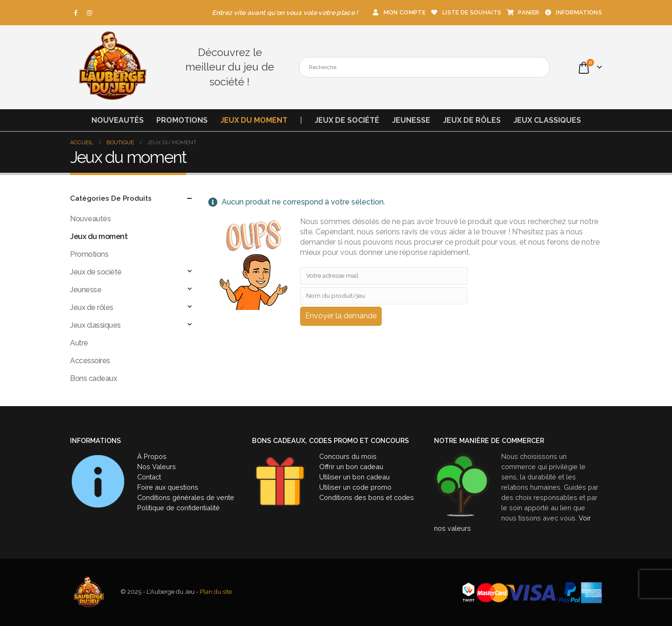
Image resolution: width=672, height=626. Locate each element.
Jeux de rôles (472, 120)
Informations (573, 12)
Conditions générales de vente (186, 497)
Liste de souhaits (466, 12)
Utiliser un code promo (355, 487)
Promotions (182, 120)
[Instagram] (90, 13)
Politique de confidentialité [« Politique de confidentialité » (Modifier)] (178, 508)
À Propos (152, 456)
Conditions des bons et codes (367, 497)
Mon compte (399, 12)
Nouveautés (118, 120)
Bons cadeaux (93, 378)
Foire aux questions (168, 487)
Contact (149, 477)
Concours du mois (348, 456)
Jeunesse (411, 120)
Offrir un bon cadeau (351, 467)
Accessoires (90, 361)
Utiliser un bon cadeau (354, 477)
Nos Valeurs (157, 467)
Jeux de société (347, 120)
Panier (522, 12)
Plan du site (216, 592)
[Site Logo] (112, 67)
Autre (79, 343)
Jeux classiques (547, 120)
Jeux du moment (254, 120)
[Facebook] (76, 13)
